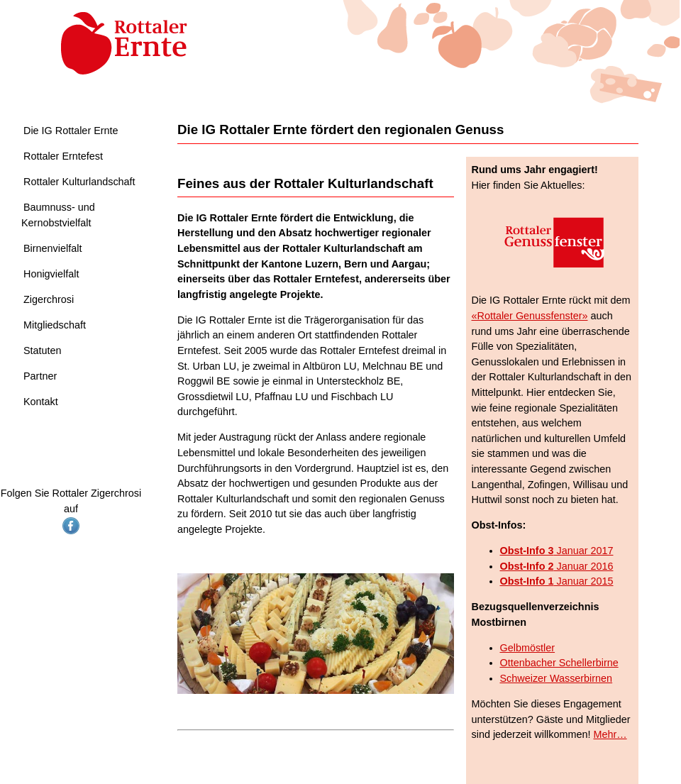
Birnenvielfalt (52, 248)
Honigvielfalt (51, 274)
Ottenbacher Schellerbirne (559, 663)
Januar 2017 (557, 551)
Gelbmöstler (528, 648)
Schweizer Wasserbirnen (557, 678)
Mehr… (610, 734)
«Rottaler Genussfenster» (530, 316)
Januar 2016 (557, 566)
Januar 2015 (557, 581)
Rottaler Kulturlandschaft (79, 182)
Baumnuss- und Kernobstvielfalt (58, 215)
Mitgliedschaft (55, 325)
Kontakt (41, 402)
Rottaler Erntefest (63, 156)
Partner (40, 376)
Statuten (43, 350)
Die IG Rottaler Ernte (71, 131)
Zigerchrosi (49, 299)
